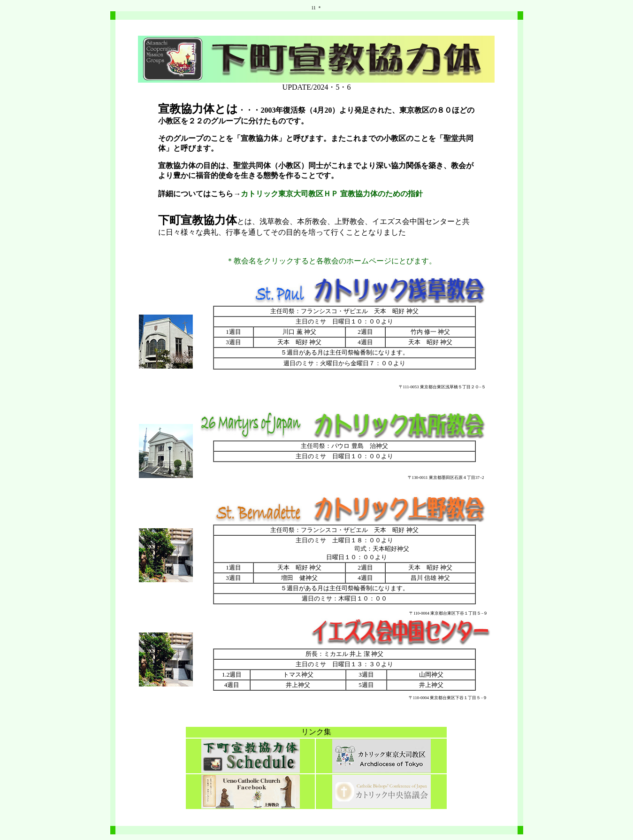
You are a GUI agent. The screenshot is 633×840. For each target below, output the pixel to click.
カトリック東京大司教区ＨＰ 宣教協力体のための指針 (332, 194)
